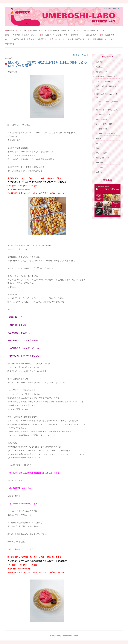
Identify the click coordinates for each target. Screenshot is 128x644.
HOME (109, 8)
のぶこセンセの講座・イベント (91, 31)
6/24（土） (34, 186)
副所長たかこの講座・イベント (62, 31)
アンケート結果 (67, 39)
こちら (18, 140)
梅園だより (44, 39)
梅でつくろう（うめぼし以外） (85, 35)
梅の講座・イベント (38, 31)
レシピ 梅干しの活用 (16, 39)
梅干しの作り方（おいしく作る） (55, 35)
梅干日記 (11, 31)
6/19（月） (23, 186)
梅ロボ (54, 39)
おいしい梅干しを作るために (109, 103)
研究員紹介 (99, 39)
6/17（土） (12, 186)
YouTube (22, 31)
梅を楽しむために (106, 114)
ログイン (118, 8)
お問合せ (11, 44)
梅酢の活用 (103, 129)
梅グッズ (32, 39)
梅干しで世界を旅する (107, 133)
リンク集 (110, 39)
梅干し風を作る (108, 35)
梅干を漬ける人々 (84, 39)
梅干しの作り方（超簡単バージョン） (23, 35)
